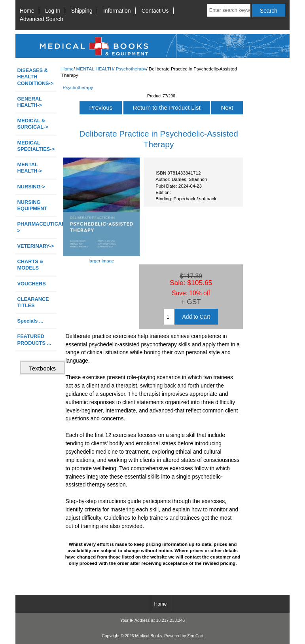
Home (27, 11)
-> (30, 168)
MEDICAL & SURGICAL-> (33, 124)
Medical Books (148, 636)
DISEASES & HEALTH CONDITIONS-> (36, 77)
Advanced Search (42, 19)
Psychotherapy (131, 69)
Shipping (82, 11)
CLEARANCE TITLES (33, 302)
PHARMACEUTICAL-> (37, 227)
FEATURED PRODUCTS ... (34, 339)
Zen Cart (195, 636)
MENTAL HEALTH (95, 69)
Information (117, 11)
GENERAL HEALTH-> (30, 102)
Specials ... (30, 321)
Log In (53, 11)
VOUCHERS (32, 284)
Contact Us (155, 11)
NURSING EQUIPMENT (32, 205)
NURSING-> (31, 187)
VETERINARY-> (36, 246)
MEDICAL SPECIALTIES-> (36, 146)
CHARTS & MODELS (30, 265)
